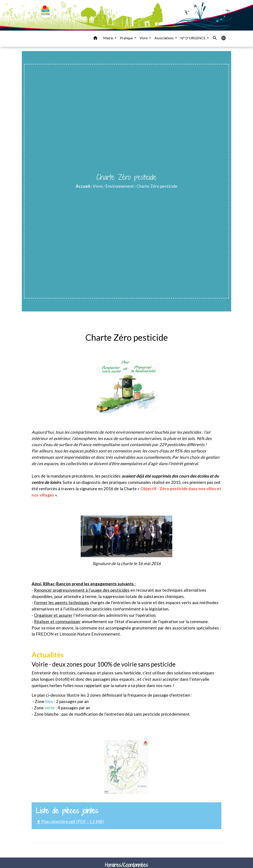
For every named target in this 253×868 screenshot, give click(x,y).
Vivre (98, 186)
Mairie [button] (109, 38)
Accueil (83, 186)
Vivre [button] (144, 38)
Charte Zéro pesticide (157, 186)
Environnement (120, 186)
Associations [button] (164, 38)
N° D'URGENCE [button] (193, 38)
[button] (95, 39)
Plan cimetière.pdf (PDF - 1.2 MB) (70, 821)
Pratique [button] (127, 38)
